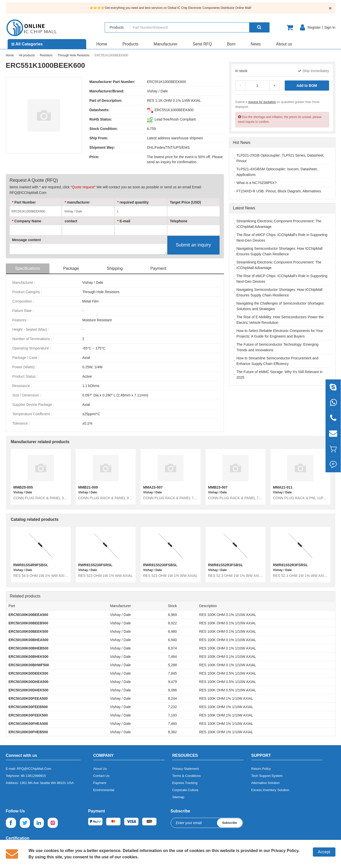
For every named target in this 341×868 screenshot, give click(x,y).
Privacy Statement (186, 769)
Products (130, 44)
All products (27, 55)
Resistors (46, 55)
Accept (324, 852)
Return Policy (261, 769)
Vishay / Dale (157, 91)
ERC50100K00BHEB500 (29, 648)
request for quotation (262, 102)
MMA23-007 (153, 487)
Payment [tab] (158, 268)
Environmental (104, 790)
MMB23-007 (218, 487)
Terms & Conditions (186, 776)
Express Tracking (185, 783)
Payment (100, 783)
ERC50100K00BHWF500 (29, 665)
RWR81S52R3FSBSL (226, 565)
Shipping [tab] (115, 268)
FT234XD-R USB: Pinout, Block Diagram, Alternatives (279, 191)
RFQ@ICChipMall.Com (34, 769)
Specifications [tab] (28, 268)
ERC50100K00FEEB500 (28, 707)
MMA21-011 (283, 487)
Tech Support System (267, 776)
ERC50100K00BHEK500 (29, 657)
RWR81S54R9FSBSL (31, 565)
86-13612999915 (33, 776)
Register (314, 27)
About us (284, 44)
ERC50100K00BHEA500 (29, 640)
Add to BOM (307, 86)
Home (102, 44)
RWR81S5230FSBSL (160, 565)
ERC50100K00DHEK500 (29, 690)
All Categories (27, 44)
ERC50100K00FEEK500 (28, 715)
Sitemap (178, 797)
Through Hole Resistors (74, 55)
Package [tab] (71, 268)
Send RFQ (202, 44)
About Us (100, 769)
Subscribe (229, 823)
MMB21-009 (88, 487)
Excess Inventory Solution (270, 790)
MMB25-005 (23, 487)
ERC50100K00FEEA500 (28, 698)
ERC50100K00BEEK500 (28, 631)
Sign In (330, 27)
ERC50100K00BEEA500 (28, 615)
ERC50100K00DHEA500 (29, 682)
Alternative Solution (265, 783)
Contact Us (101, 776)
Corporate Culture (185, 790)
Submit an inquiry (193, 245)
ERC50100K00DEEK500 (28, 673)
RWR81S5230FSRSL (95, 565)
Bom (231, 44)
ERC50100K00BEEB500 (28, 623)
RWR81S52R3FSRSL (290, 565)
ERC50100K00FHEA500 (28, 724)
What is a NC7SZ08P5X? (257, 183)
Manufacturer (166, 44)
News (256, 44)
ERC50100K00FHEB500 (28, 732)
